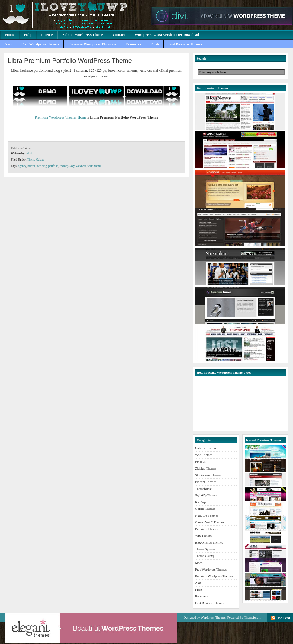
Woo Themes (204, 455)
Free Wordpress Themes (40, 44)
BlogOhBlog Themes (209, 542)
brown (31, 166)
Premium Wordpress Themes (74, 15)
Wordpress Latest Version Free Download (167, 35)
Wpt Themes (203, 535)
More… (200, 563)
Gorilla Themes (205, 509)
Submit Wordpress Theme (83, 35)
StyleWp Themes (206, 495)
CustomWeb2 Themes (209, 522)
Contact (119, 35)
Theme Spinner (205, 549)
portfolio (53, 166)
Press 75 (201, 462)
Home (10, 35)
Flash (155, 44)
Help (28, 35)
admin (30, 153)
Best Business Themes (185, 44)
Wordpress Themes (213, 617)
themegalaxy (67, 166)
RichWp (201, 502)
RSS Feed (283, 618)
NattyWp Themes (207, 516)
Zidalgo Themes (206, 468)
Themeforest (203, 489)
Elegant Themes (206, 482)
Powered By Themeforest (244, 617)
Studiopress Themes (208, 475)
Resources (133, 44)
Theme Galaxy (36, 159)
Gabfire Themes (206, 448)
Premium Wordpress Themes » (92, 44)
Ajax (8, 44)
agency (22, 166)
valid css (81, 166)
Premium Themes (207, 529)
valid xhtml (94, 166)
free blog (42, 166)
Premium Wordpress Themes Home (61, 117)
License (47, 35)
